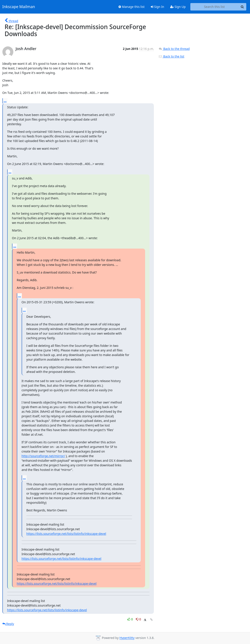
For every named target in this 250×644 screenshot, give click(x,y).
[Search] (242, 7)
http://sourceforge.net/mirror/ (43, 456)
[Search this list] (214, 7)
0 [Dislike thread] (139, 619)
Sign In (157, 7)
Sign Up (178, 7)
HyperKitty (127, 638)
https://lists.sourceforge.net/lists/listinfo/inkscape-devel (66, 534)
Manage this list (132, 7)
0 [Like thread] (131, 619)
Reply (8, 624)
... (5, 101)
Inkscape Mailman (19, 7)
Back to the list (171, 56)
